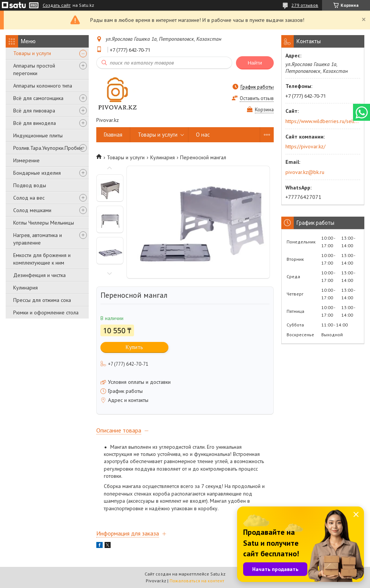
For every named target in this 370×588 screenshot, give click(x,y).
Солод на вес (29, 198)
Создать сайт (57, 5)
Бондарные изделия (37, 173)
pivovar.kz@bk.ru (305, 172)
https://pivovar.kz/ (305, 146)
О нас (203, 135)
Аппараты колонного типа (43, 86)
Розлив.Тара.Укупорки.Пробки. (48, 148)
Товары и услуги (32, 53)
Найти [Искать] (255, 63)
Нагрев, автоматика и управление (38, 239)
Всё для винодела (35, 123)
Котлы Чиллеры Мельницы (44, 223)
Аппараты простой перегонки (34, 69)
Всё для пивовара (34, 111)
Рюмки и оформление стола (46, 312)
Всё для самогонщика (38, 98)
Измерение (26, 160)
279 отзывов (305, 5)
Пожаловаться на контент (197, 581)
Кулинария (25, 288)
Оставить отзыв (257, 98)
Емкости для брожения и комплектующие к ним (42, 259)
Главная (113, 135)
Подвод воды (30, 185)
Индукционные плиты (38, 135)
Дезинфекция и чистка (39, 275)
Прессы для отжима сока (42, 300)
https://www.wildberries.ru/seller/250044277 (322, 121)
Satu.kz (218, 574)
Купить (134, 347)
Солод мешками (32, 210)
